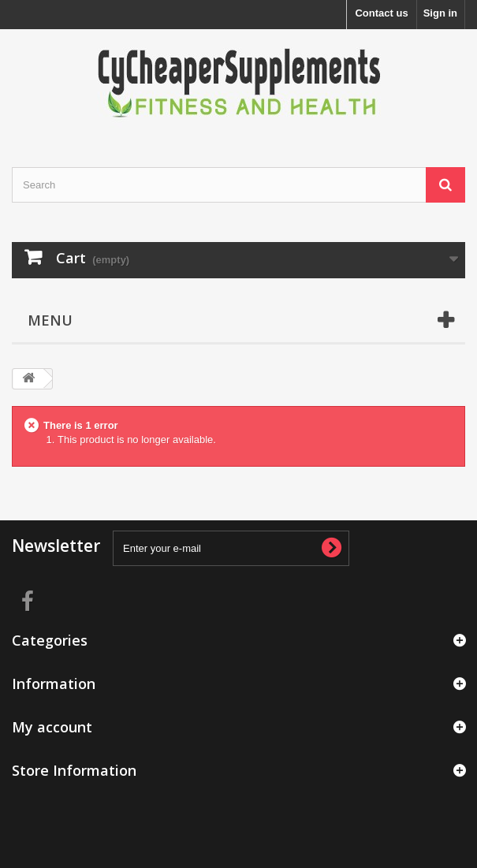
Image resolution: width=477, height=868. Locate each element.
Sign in (440, 13)
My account (52, 727)
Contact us (381, 13)
